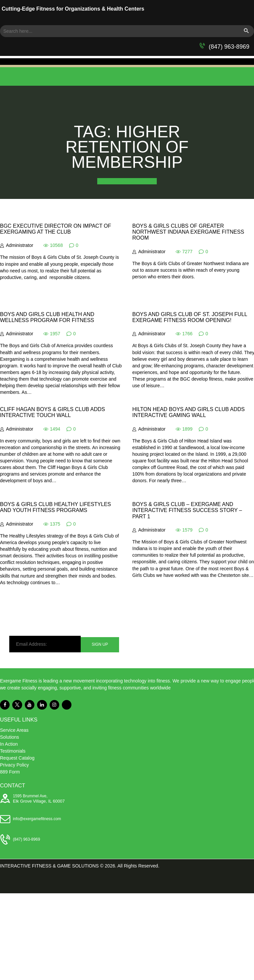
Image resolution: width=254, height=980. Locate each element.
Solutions (10, 737)
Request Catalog (17, 758)
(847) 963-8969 (229, 47)
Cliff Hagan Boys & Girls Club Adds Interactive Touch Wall (52, 412)
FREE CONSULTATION (127, 181)
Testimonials (13, 751)
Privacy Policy (14, 765)
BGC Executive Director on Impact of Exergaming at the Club (56, 229)
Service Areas (14, 730)
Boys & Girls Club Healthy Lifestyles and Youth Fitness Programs (56, 507)
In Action (9, 744)
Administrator (20, 245)
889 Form (10, 772)
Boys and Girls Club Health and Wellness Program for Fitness (47, 317)
